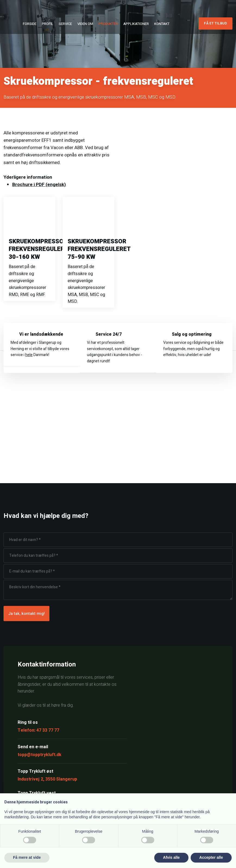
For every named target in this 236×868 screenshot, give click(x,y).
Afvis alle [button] (171, 857)
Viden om (85, 24)
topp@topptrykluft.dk (40, 755)
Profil (48, 24)
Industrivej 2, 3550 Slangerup (47, 779)
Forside (30, 24)
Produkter (108, 24)
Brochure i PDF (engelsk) (39, 185)
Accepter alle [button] (211, 857)
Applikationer (136, 24)
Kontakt (162, 24)
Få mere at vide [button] (27, 857)
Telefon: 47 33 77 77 (38, 730)
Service (65, 24)
